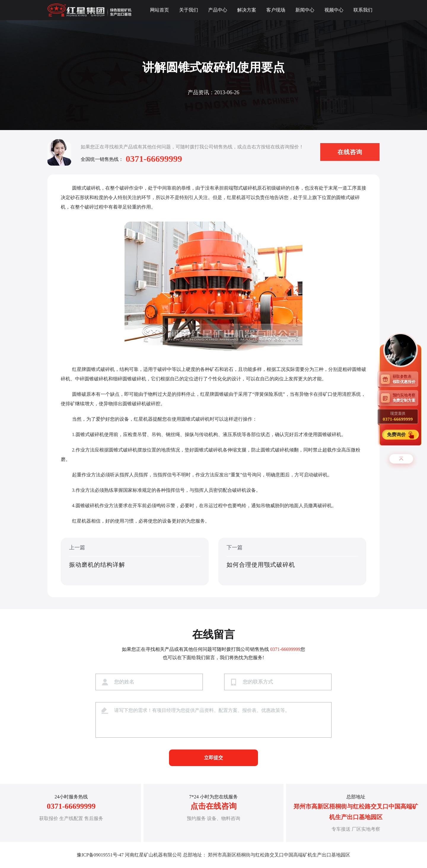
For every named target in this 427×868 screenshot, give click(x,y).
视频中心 (334, 10)
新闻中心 (305, 10)
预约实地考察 (405, 398)
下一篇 (292, 562)
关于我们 (189, 10)
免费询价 (397, 435)
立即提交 (213, 758)
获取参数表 (405, 379)
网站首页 (160, 10)
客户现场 (276, 10)
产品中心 (218, 10)
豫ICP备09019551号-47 (100, 855)
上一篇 (135, 562)
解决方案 (247, 10)
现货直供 (398, 416)
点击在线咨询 (213, 806)
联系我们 (363, 10)
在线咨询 (350, 152)
